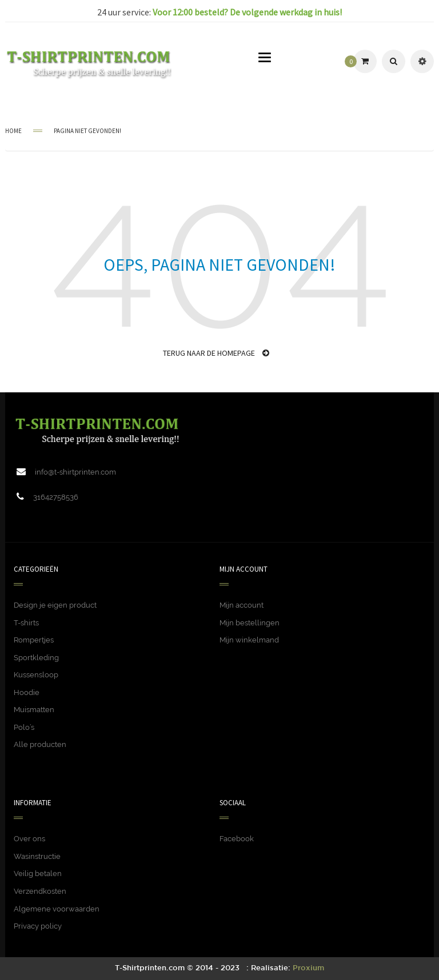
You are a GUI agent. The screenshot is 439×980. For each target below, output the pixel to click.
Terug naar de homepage (216, 353)
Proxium (308, 968)
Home (13, 131)
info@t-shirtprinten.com (75, 472)
